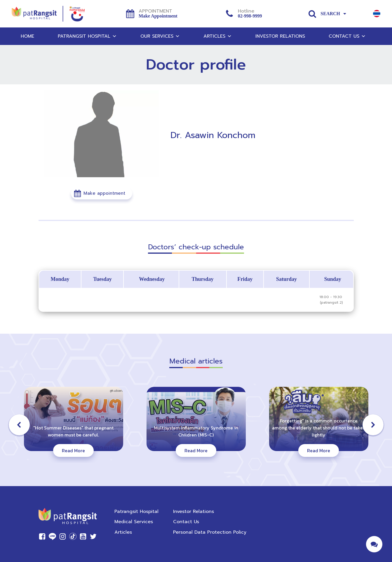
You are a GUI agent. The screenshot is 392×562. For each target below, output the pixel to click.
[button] (102, 193)
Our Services (160, 36)
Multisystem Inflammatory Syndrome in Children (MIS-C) (196, 431)
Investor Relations (280, 36)
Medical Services (134, 522)
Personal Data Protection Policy (210, 532)
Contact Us (347, 36)
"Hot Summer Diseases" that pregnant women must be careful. (73, 431)
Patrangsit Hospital (87, 36)
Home (27, 36)
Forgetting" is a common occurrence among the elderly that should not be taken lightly (319, 428)
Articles (218, 36)
